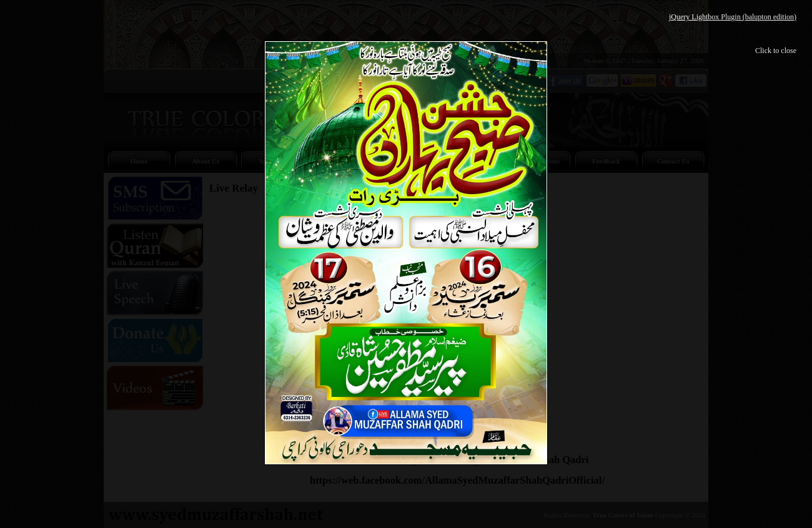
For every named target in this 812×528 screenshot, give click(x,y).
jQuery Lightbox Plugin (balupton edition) (733, 17)
